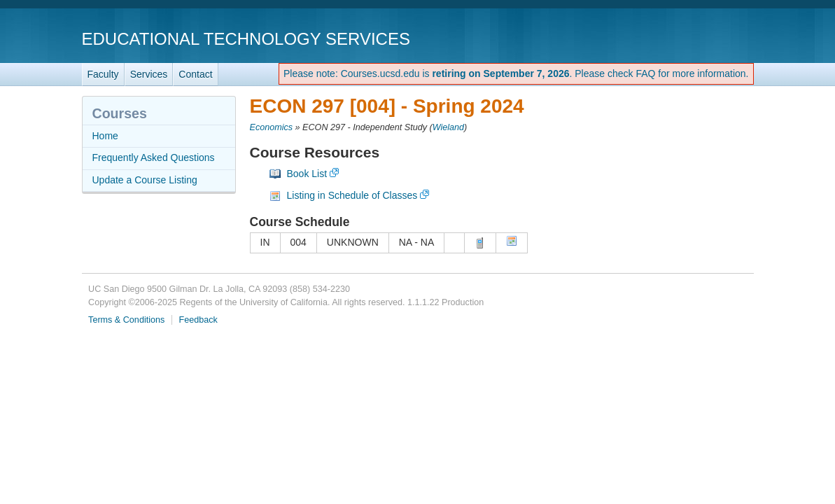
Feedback (198, 320)
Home (105, 136)
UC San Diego (674, 38)
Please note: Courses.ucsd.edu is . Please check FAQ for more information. (516, 73)
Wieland (448, 127)
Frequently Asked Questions (154, 157)
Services (149, 74)
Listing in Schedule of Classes (352, 195)
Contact (195, 74)
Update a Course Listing (145, 180)
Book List (307, 174)
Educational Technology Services (246, 39)
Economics (272, 127)
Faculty (103, 74)
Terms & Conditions (126, 320)
